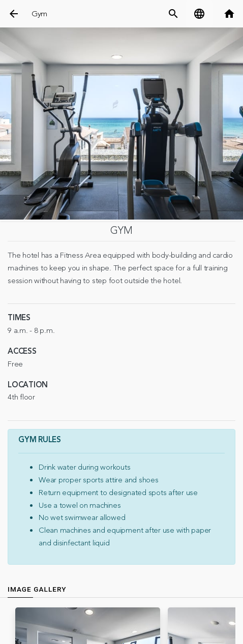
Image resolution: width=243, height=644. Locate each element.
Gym (39, 14)
